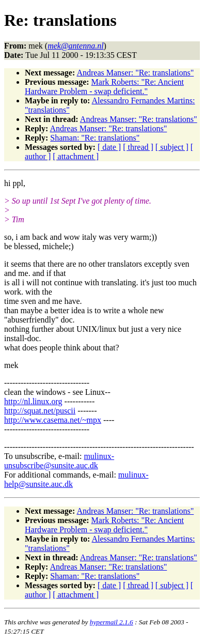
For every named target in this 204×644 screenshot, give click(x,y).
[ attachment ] (76, 156)
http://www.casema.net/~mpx (53, 420)
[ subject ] (172, 147)
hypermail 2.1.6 (112, 622)
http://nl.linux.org (33, 401)
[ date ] (109, 147)
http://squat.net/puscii (40, 411)
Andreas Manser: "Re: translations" (135, 73)
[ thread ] (138, 147)
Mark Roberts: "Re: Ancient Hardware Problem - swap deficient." (104, 87)
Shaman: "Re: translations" (95, 138)
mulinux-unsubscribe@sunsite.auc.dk (59, 461)
